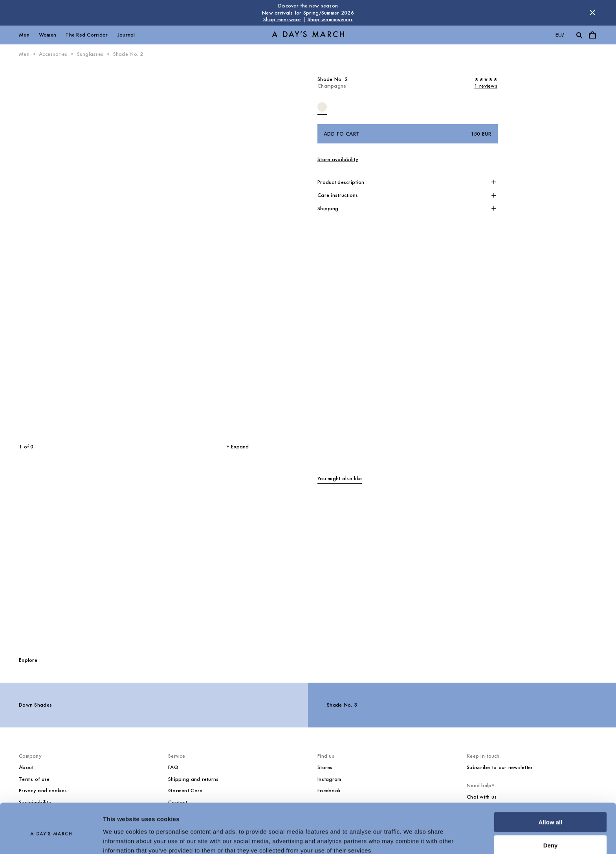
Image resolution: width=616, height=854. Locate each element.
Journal (126, 35)
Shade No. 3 (342, 705)
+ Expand (237, 447)
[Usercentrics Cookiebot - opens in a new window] (51, 839)
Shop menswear (282, 19)
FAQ (173, 767)
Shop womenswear (330, 19)
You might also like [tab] (340, 478)
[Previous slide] (62, 250)
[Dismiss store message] (592, 13)
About (26, 767)
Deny (551, 812)
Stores (325, 767)
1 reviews (486, 86)
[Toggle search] (579, 35)
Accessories (53, 54)
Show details (121, 838)
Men (24, 35)
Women (48, 35)
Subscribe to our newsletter (500, 767)
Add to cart (408, 134)
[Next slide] (187, 250)
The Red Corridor (87, 35)
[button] (408, 182)
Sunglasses (90, 54)
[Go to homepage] (308, 35)
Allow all (551, 789)
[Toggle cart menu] (592, 35)
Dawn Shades (35, 705)
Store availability (338, 159)
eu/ (560, 35)
